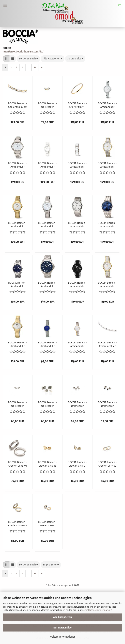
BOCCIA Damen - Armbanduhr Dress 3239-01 (107, 105)
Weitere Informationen (63, 637)
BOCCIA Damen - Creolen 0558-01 (17, 464)
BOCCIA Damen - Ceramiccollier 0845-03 (107, 344)
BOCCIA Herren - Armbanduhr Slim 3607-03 (107, 225)
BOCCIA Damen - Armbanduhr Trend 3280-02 (17, 344)
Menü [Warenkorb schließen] (5, 5)
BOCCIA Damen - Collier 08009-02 (17, 105)
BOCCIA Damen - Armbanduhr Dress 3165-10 (17, 165)
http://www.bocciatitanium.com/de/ (23, 52)
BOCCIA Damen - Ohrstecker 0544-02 (107, 404)
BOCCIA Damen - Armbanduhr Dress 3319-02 (107, 284)
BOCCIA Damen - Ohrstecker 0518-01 (47, 404)
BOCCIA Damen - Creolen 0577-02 (107, 464)
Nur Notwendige (62, 628)
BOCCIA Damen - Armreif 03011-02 (77, 105)
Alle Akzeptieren (62, 617)
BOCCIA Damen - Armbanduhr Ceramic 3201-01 (77, 165)
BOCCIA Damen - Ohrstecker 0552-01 (17, 404)
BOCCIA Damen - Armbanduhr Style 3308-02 (77, 344)
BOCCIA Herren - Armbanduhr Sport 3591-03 (47, 284)
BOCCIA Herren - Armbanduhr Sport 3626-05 (18, 284)
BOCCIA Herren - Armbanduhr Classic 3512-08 (77, 225)
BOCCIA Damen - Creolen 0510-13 (47, 464)
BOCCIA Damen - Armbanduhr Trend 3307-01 (47, 225)
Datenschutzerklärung (100, 610)
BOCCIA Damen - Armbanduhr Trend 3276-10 (107, 165)
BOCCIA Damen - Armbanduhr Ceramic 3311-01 (47, 165)
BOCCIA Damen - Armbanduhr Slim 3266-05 (47, 344)
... (28, 68)
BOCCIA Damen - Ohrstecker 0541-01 (77, 404)
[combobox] (28, 59)
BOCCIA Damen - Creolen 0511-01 (77, 464)
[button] (6, 59)
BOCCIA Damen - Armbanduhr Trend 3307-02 (17, 225)
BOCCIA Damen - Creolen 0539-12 (47, 524)
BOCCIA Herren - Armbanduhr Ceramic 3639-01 (77, 284)
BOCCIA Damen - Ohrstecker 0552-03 (47, 105)
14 (35, 68)
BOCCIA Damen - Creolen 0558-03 (17, 524)
